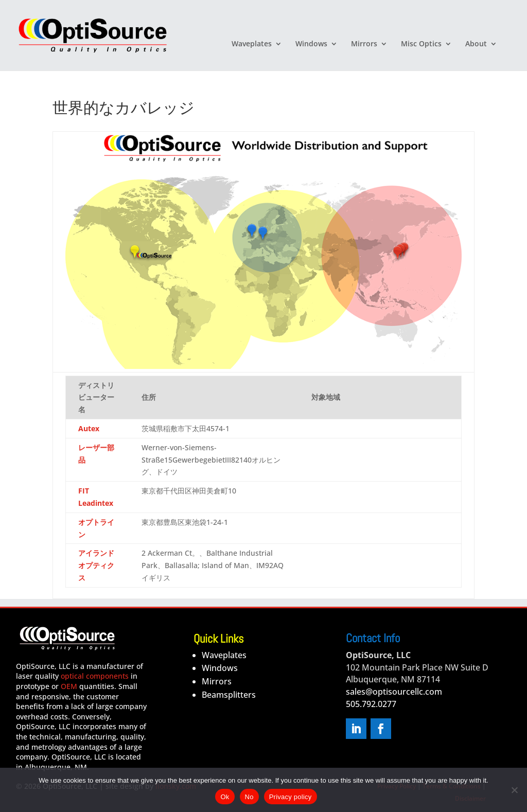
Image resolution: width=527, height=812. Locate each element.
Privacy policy (291, 797)
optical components (95, 676)
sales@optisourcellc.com (394, 692)
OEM (69, 686)
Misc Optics (421, 44)
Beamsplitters (229, 695)
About (476, 44)
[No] (514, 790)
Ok (225, 797)
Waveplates (252, 44)
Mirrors (364, 44)
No (249, 797)
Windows (311, 44)
